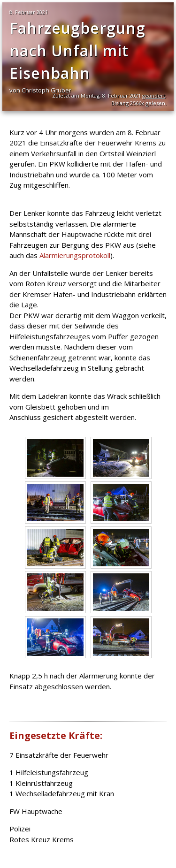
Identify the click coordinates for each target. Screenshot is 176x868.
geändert (154, 95)
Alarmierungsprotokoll (75, 255)
